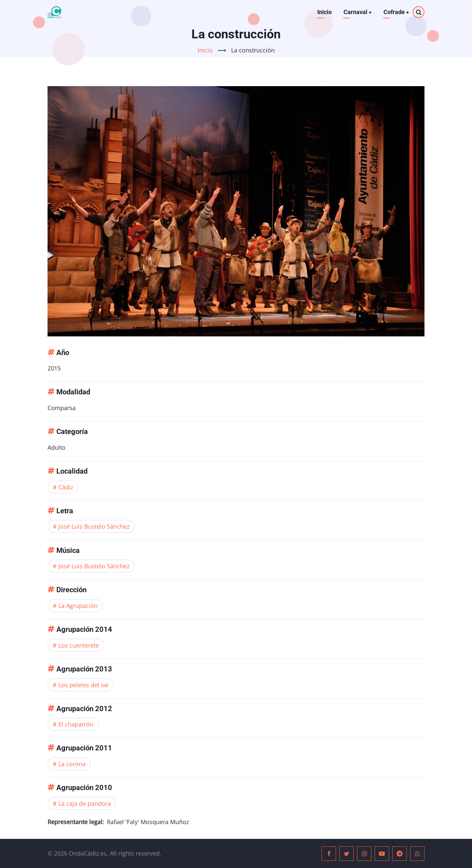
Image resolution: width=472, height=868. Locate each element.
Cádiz (66, 487)
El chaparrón (76, 724)
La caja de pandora (85, 803)
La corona (72, 764)
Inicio (324, 12)
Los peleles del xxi (83, 685)
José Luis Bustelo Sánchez (94, 526)
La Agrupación (78, 606)
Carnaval (357, 12)
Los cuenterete (79, 645)
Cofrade (396, 12)
